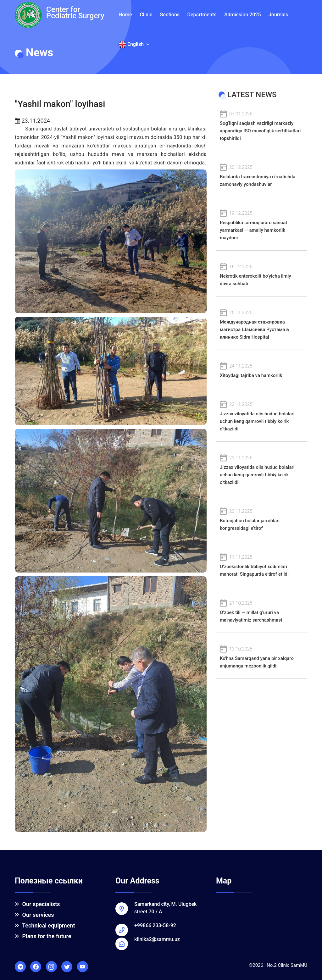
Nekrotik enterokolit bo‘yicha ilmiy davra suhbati (262, 275)
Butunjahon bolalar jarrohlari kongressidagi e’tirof (262, 519)
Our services (34, 915)
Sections (170, 15)
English (134, 45)
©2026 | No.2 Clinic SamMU (278, 965)
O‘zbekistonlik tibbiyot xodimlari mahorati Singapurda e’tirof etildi (262, 565)
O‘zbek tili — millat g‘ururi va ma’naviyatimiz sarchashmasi (262, 611)
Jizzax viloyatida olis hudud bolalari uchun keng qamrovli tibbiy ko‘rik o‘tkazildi (262, 416)
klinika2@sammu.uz (157, 939)
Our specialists (37, 904)
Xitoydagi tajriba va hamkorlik (262, 370)
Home (125, 15)
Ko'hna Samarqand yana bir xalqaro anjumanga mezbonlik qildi (262, 657)
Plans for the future (43, 936)
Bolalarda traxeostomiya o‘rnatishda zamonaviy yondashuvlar (262, 175)
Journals (278, 15)
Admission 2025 (243, 15)
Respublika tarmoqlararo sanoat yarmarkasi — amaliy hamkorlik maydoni (262, 225)
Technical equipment (45, 925)
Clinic (146, 15)
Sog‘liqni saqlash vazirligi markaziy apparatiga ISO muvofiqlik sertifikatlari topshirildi (262, 126)
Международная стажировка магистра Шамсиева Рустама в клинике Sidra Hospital (262, 324)
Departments (202, 15)
